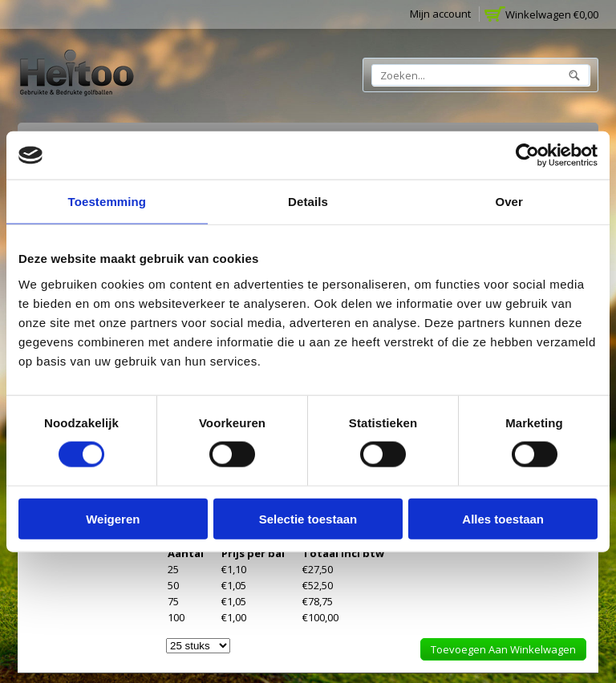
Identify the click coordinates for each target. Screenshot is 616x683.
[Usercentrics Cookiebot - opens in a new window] (527, 156)
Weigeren (113, 518)
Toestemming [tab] (107, 202)
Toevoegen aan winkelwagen (503, 649)
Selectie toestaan (308, 518)
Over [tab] (509, 202)
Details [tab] (308, 202)
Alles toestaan (503, 518)
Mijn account (440, 14)
